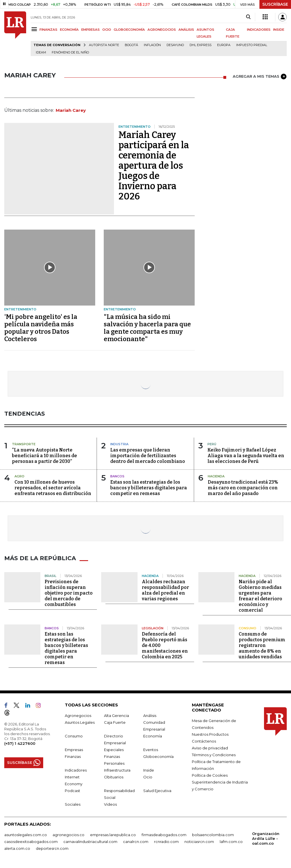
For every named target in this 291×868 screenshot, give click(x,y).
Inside (149, 770)
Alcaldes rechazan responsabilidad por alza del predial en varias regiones (165, 590)
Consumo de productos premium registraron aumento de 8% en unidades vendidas (262, 645)
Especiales (114, 750)
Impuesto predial (252, 45)
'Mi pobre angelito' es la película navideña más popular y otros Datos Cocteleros (41, 328)
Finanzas (73, 756)
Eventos (151, 750)
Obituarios (114, 777)
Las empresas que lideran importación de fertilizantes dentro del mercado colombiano (148, 456)
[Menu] (35, 29)
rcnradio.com (166, 842)
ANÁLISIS (186, 30)
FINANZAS (48, 30)
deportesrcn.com (52, 848)
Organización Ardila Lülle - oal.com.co (266, 838)
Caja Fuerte (115, 722)
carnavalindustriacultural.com (90, 842)
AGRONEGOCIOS (162, 30)
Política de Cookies (210, 775)
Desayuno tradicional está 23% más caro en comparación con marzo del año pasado (243, 488)
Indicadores (76, 770)
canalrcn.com (136, 842)
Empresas (74, 750)
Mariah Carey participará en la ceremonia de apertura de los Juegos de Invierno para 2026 (154, 166)
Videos (110, 804)
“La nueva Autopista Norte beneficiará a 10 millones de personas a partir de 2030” (44, 456)
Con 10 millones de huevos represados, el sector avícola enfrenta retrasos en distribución (53, 488)
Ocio (148, 777)
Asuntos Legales (80, 722)
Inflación (152, 45)
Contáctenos (204, 741)
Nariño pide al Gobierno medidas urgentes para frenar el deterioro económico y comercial (260, 596)
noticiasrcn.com (199, 842)
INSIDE (279, 30)
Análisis (150, 716)
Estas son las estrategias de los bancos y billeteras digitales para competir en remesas (149, 488)
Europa (224, 45)
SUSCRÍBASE (275, 4)
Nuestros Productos (210, 734)
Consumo (74, 736)
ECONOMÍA (69, 30)
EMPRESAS (91, 30)
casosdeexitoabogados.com (31, 842)
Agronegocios (78, 716)
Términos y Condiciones (214, 755)
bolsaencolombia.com (213, 835)
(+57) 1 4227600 (20, 743)
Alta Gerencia (117, 716)
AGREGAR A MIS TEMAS (260, 77)
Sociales (73, 804)
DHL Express (200, 45)
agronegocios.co (68, 835)
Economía (153, 736)
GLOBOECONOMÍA (129, 30)
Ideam (41, 52)
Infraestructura (117, 770)
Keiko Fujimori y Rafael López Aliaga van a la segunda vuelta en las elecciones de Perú (246, 456)
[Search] (248, 17)
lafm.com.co (231, 842)
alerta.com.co (17, 848)
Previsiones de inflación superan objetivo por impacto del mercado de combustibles (69, 593)
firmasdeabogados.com (164, 835)
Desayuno (175, 45)
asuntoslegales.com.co (26, 835)
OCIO (107, 30)
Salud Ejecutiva (157, 791)
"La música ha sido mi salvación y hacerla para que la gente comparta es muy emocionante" (147, 328)
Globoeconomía (158, 756)
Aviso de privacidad (210, 748)
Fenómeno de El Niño (70, 52)
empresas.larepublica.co (113, 835)
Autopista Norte (104, 45)
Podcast (72, 791)
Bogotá (131, 45)
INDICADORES (259, 30)
